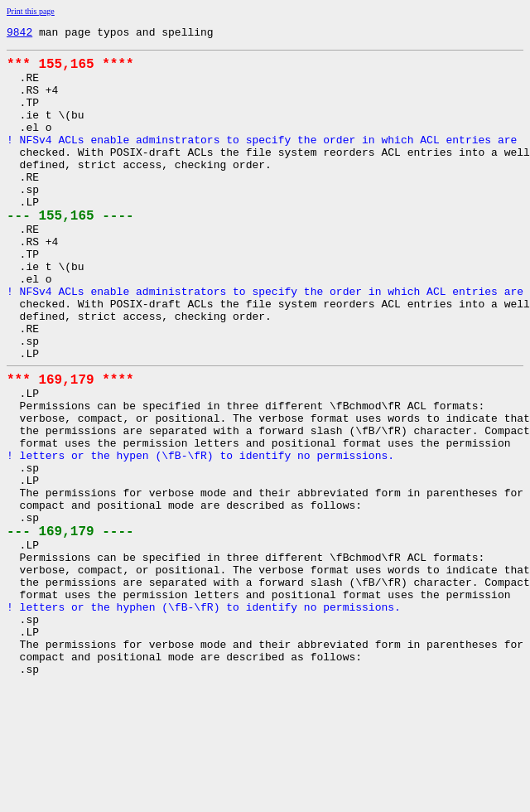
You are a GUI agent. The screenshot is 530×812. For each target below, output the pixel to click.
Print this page (31, 11)
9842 (19, 34)
